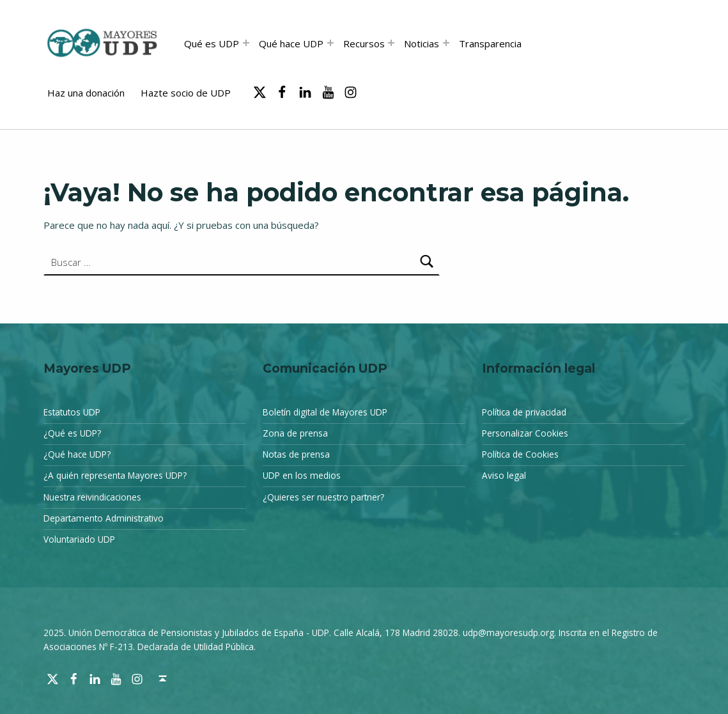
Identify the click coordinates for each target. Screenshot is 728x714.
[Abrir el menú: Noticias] (446, 43)
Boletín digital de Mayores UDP (325, 412)
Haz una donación (86, 93)
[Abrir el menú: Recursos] (391, 43)
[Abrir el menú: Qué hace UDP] (330, 43)
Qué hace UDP (291, 43)
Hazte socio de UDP (186, 93)
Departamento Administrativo (104, 518)
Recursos (364, 43)
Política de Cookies (520, 454)
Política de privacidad (524, 412)
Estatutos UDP (72, 412)
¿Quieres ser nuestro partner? (323, 497)
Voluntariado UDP (79, 539)
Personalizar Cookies (525, 433)
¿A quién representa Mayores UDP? (115, 476)
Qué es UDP (212, 43)
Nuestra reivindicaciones (92, 497)
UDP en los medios (302, 476)
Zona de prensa (295, 433)
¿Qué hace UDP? (77, 454)
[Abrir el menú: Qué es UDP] (246, 43)
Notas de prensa (296, 454)
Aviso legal (504, 476)
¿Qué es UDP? (72, 433)
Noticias (422, 43)
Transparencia (490, 43)
